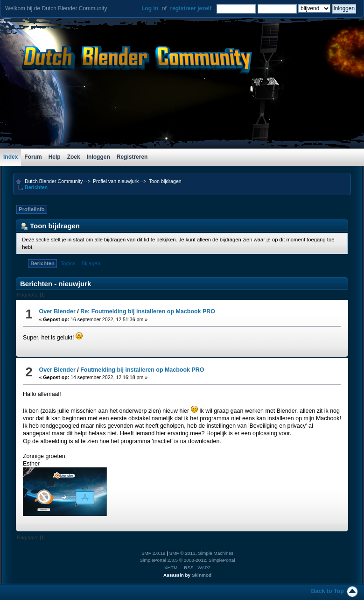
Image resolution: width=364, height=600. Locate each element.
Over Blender (57, 311)
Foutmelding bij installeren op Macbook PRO (142, 370)
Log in (150, 8)
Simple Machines (216, 553)
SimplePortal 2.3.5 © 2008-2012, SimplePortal (187, 560)
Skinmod (202, 575)
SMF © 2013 (182, 553)
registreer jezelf (191, 8)
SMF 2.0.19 (154, 553)
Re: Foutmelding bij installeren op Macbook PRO (148, 311)
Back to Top (328, 591)
